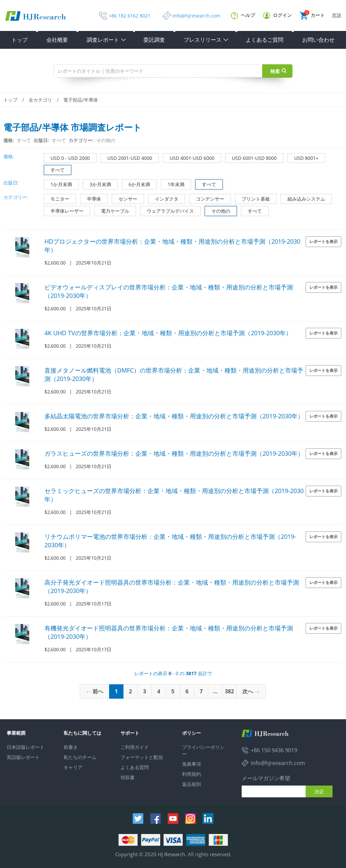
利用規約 (192, 774)
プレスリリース (206, 40)
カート (312, 16)
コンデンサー (207, 198)
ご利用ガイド (135, 747)
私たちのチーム (80, 757)
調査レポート (107, 40)
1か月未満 (58, 184)
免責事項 (192, 764)
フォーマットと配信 (142, 757)
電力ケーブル (112, 210)
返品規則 (192, 784)
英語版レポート (23, 757)
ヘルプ (243, 15)
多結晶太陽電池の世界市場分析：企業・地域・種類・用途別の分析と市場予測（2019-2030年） (174, 416)
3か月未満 (97, 184)
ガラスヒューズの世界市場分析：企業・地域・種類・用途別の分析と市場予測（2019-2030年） (174, 453)
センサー (125, 198)
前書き (71, 747)
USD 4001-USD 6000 (189, 157)
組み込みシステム (303, 198)
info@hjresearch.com (196, 16)
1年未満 (173, 184)
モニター (57, 198)
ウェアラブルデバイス (167, 210)
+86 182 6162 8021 (130, 16)
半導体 (91, 198)
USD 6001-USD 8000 (251, 157)
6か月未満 (136, 184)
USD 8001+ (303, 157)
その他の (218, 210)
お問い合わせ (318, 40)
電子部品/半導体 (81, 100)
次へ (251, 691)
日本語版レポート (26, 747)
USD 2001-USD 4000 (127, 157)
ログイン (278, 15)
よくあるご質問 (265, 40)
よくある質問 (135, 767)
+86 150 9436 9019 (274, 750)
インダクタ (163, 198)
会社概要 (57, 40)
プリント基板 (253, 198)
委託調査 (154, 40)
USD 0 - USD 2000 (67, 157)
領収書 (128, 777)
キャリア (73, 767)
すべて (54, 169)
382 (229, 691)
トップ (20, 40)
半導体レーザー (64, 210)
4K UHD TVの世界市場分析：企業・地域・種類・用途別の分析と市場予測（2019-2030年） (168, 333)
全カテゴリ (40, 100)
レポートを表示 (323, 241)
